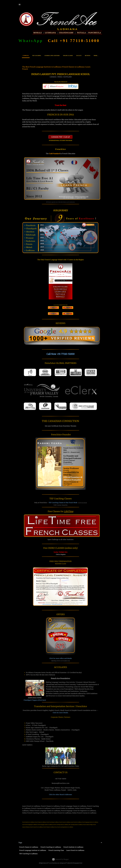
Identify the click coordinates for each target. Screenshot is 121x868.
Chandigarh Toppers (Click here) (35, 700)
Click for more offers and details (61, 658)
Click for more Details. (61, 713)
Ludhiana (26, 56)
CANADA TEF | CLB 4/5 (61, 137)
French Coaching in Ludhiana (51, 847)
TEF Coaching (37, 56)
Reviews (88, 56)
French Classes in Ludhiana (29, 847)
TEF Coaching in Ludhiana (28, 854)
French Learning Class (56, 850)
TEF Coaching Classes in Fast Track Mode (63, 503)
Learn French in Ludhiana (75, 850)
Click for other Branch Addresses (60, 795)
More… (96, 56)
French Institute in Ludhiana (73, 847)
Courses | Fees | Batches (52, 56)
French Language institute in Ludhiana (33, 850)
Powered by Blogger (61, 859)
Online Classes (68, 56)
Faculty (79, 56)
